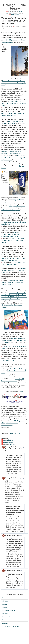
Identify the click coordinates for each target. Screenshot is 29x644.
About (4, 598)
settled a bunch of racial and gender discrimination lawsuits (13, 240)
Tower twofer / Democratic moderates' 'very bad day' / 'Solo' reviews (14, 21)
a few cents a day (7, 425)
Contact (4, 604)
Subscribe (5, 623)
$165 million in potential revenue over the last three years (14, 103)
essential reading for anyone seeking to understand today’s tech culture (14, 340)
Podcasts (5, 614)
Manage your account (9, 610)
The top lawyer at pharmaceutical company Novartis (13, 271)
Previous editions (15, 433)
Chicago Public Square (17, 639)
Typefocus (14, 641)
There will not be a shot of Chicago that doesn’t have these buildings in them (14, 83)
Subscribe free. (8, 440)
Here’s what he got (8, 361)
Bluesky (13, 444)
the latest (8, 347)
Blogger (17, 640)
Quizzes (5, 620)
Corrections (6, 607)
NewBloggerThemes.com (17, 642)
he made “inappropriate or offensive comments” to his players (11, 234)
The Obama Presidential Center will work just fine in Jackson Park (14, 158)
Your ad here (21, 391)
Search (8, 442)
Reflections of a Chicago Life (11, 210)
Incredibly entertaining (18, 369)
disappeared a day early (17, 206)
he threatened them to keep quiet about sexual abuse (14, 222)
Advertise (5, 601)
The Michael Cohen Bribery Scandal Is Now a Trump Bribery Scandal (12, 283)
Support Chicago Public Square (11, 626)
